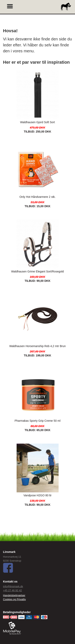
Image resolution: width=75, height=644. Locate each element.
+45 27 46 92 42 (12, 590)
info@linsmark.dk (13, 586)
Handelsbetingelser (14, 595)
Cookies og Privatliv (14, 599)
